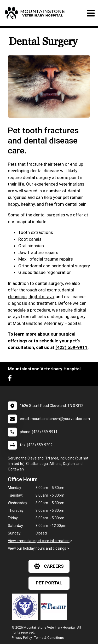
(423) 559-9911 (71, 347)
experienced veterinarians (59, 184)
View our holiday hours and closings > (38, 548)
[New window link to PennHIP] (55, 607)
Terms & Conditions (49, 638)
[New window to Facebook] (11, 379)
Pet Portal (49, 583)
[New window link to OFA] (26, 607)
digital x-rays (41, 297)
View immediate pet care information (39, 541)
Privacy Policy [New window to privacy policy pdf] (22, 638)
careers (49, 566)
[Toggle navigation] (91, 13)
